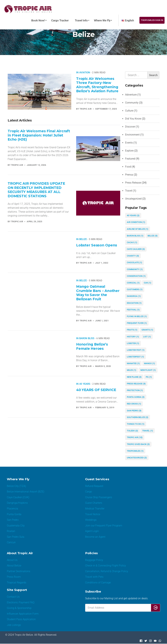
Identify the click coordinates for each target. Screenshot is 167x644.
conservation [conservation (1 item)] (136, 276)
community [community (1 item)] (135, 269)
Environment (132, 135)
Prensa (129, 175)
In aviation (83, 72)
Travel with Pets (94, 577)
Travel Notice (93, 514)
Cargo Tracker (60, 20)
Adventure (131, 95)
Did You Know (133, 119)
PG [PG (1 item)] (149, 377)
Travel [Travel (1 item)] (148, 431)
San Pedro (13, 520)
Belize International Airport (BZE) (26, 492)
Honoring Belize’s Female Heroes (92, 346)
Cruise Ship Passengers (99, 497)
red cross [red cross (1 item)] (134, 404)
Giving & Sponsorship (19, 608)
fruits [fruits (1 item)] (132, 330)
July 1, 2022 (102, 263)
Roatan (11, 531)
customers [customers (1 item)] (135, 289)
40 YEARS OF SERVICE (96, 390)
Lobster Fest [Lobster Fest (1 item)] (136, 350)
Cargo (89, 492)
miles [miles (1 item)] (132, 370)
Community (132, 103)
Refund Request (94, 486)
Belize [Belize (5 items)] (153, 236)
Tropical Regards (17, 583)
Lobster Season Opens (97, 245)
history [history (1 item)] (133, 337)
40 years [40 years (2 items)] (133, 215)
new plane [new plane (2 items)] (134, 377)
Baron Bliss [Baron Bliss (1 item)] (135, 236)
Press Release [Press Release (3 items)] (136, 384)
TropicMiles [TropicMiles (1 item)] (135, 451)
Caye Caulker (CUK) (18, 497)
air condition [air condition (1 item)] (136, 222)
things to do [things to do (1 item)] (136, 424)
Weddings (91, 520)
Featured (130, 159)
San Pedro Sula (16, 537)
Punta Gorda (14, 514)
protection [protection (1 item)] (135, 390)
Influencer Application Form (23, 614)
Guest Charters (94, 503)
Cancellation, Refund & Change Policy (107, 571)
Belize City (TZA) (16, 486)
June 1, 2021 (102, 321)
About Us (12, 560)
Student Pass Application (21, 620)
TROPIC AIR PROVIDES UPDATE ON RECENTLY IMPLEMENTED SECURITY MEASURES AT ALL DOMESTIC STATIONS (36, 190)
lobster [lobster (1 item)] (133, 343)
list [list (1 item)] (147, 337)
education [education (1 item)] (134, 303)
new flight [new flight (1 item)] (148, 370)
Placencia (12, 509)
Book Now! (38, 20)
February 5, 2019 (105, 407)
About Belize (14, 566)
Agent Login (92, 531)
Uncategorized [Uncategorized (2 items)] (137, 458)
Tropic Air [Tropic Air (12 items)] (135, 437)
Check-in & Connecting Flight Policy (106, 566)
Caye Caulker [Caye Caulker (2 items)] (136, 249)
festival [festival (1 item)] (133, 310)
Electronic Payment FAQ (21, 603)
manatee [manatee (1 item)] (133, 363)
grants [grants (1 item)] (147, 330)
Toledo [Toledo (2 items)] (132, 431)
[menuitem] (128, 20)
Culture (129, 111)
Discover (130, 127)
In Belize (81, 239)
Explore (129, 151)
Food (128, 167)
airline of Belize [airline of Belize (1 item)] (138, 229)
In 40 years (83, 384)
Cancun (11, 543)
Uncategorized (133, 199)
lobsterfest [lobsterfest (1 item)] (135, 357)
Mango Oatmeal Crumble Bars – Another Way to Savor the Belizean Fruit (98, 293)
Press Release (133, 183)
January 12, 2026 (36, 165)
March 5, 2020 (103, 366)
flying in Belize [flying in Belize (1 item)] (137, 316)
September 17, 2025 (106, 109)
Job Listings (14, 625)
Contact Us (13, 597)
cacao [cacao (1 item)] (132, 242)
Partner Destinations (19, 571)
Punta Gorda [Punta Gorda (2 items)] (136, 397)
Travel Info (81, 20)
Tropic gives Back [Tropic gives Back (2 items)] (138, 444)
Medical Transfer (95, 509)
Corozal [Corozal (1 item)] (133, 283)
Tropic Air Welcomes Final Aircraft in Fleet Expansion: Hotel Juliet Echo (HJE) (39, 135)
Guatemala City (16, 526)
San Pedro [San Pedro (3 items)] (134, 411)
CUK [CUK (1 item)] (148, 283)
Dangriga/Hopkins (17, 503)
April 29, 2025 (34, 221)
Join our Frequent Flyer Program (104, 526)
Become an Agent (95, 537)
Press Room (14, 577)
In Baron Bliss (85, 338)
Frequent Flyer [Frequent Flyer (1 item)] (137, 323)
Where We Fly (102, 20)
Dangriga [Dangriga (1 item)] (134, 296)
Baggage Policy (94, 560)
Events (129, 143)
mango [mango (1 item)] (149, 363)
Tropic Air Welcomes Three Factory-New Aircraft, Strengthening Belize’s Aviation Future (97, 85)
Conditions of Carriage (98, 583)
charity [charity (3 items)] (133, 256)
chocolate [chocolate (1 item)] (134, 262)
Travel (129, 191)
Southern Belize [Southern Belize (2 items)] (138, 417)
